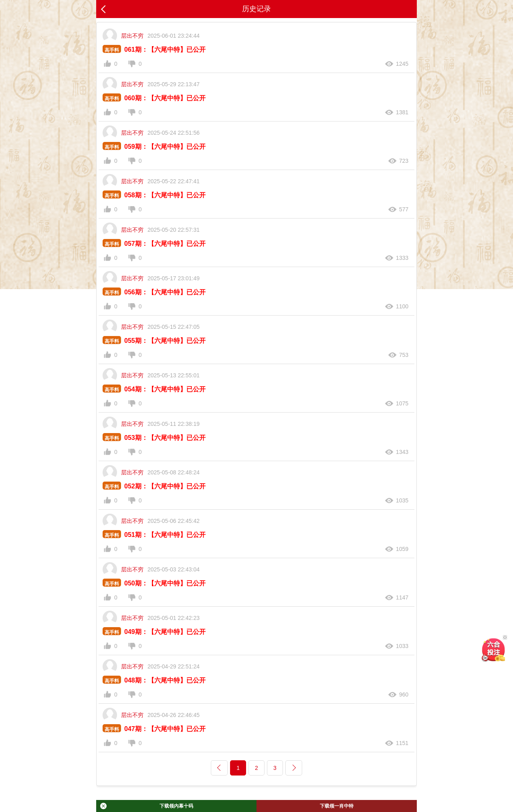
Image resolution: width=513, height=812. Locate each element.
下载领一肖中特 (337, 806)
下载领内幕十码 (147, 806)
